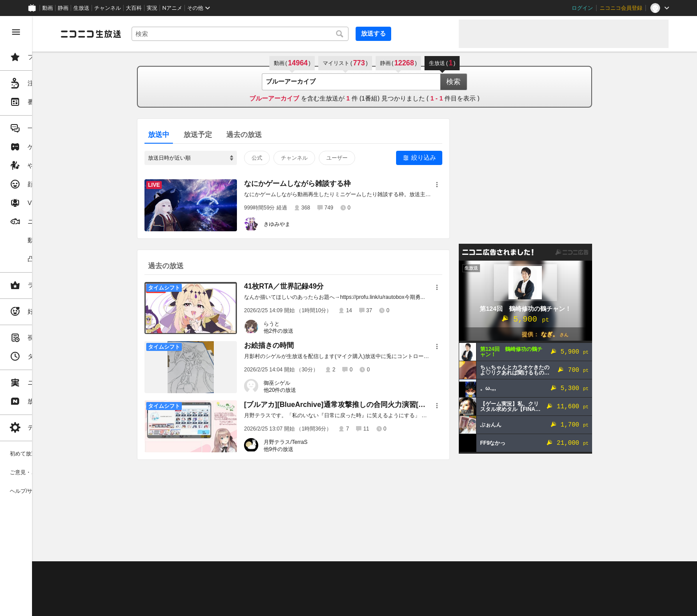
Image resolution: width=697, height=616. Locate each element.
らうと (305, 324)
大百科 (134, 8)
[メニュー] (471, 185)
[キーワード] (302, 34)
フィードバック (638, 549)
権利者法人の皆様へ (152, 594)
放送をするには (192, 583)
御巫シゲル (311, 383)
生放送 (81, 8)
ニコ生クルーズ (236, 583)
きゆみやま (311, 224)
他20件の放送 (314, 390)
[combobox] (302, 34)
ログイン (582, 8)
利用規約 (270, 572)
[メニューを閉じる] (16, 32)
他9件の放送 (312, 449)
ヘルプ (215, 572)
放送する (430, 33)
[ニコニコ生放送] (158, 34)
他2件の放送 (312, 331)
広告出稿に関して (149, 605)
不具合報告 (186, 572)
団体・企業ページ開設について (303, 594)
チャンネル (108, 8)
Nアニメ (172, 8)
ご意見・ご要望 (147, 572)
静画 (63, 8)
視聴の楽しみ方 (147, 583)
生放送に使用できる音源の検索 (221, 594)
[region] (50, 316)
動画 (48, 8)
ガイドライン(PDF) (312, 572)
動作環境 (241, 572)
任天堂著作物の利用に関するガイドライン (229, 605)
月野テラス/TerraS (319, 442)
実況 (152, 8)
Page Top (398, 549)
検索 (487, 82)
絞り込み (457, 157)
